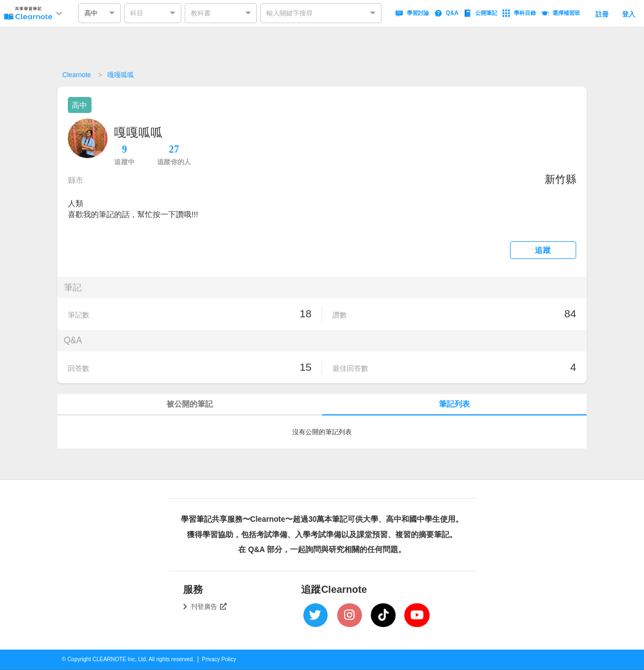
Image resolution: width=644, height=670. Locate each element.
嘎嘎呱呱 (121, 75)
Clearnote (77, 75)
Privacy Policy (219, 659)
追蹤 (543, 250)
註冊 (602, 14)
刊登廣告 (209, 607)
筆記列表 (454, 404)
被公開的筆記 (190, 404)
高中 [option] (91, 13)
